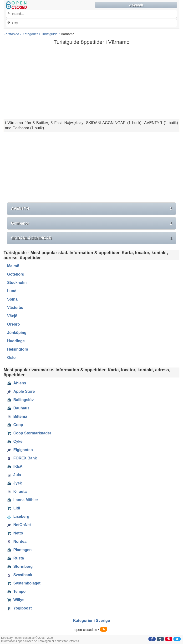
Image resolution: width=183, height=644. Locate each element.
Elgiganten (20, 450)
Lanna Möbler (23, 500)
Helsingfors (18, 349)
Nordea (17, 542)
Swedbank (20, 575)
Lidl (14, 508)
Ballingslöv (20, 400)
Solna (12, 299)
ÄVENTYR (91, 209)
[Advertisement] (91, 82)
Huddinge (16, 341)
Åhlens (17, 383)
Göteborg (16, 274)
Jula (14, 475)
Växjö (12, 316)
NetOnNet (19, 525)
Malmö (13, 266)
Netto (15, 533)
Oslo (11, 358)
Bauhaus (18, 408)
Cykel (15, 442)
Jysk (15, 483)
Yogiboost (19, 608)
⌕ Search (136, 5)
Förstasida (11, 34)
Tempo (16, 592)
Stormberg (20, 567)
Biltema (17, 417)
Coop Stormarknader (29, 433)
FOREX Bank (22, 458)
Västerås (15, 308)
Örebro (13, 324)
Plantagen (19, 550)
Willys (16, 600)
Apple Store (21, 392)
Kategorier (30, 34)
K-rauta (17, 492)
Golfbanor (91, 223)
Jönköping (17, 333)
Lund (12, 291)
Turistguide (49, 34)
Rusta (15, 558)
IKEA (15, 467)
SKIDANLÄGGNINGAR (91, 238)
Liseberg (18, 517)
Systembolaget (24, 583)
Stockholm (17, 283)
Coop (15, 425)
